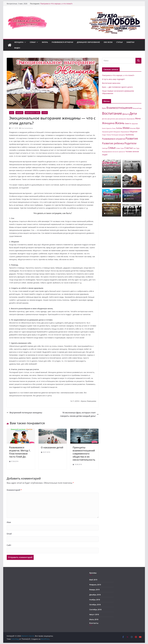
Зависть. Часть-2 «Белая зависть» (131, 164)
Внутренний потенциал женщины (24, 413)
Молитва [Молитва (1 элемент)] (133, 128)
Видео (17, 48)
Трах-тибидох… (132, 181)
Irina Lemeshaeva (27, 128)
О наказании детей (52, 447)
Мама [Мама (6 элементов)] (126, 128)
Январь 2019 (94, 590)
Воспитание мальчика (111, 83)
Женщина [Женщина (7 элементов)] (108, 123)
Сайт (9, 545)
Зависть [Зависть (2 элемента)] (128, 123)
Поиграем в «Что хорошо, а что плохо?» (56, 4)
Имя (9, 522)
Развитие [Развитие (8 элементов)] (132, 139)
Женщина (19, 42)
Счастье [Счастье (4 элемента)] (129, 148)
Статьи (119, 42)
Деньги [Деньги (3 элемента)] (126, 114)
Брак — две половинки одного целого (117, 87)
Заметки (130, 42)
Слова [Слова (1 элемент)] (118, 148)
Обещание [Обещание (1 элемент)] (117, 132)
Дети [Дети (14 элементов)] (133, 113)
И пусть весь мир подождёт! (114, 79)
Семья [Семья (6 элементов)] (112, 148)
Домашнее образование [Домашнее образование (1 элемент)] (127, 119)
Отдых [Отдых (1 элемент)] (104, 135)
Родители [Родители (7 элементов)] (130, 143)
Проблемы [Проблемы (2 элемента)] (130, 135)
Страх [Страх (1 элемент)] (122, 148)
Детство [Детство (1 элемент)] (105, 119)
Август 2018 (94, 614)
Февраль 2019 (95, 585)
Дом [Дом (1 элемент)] (117, 119)
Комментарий (14, 490)
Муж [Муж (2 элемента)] (138, 128)
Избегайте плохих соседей (132, 209)
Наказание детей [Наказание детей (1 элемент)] (107, 132)
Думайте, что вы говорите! (110, 165)
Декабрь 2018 (95, 595)
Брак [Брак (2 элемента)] (104, 108)
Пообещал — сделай (110, 194)
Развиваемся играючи (62, 42)
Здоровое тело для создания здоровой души (111, 178)
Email (9, 534)
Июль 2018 (94, 619)
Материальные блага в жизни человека (111, 207)
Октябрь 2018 (95, 605)
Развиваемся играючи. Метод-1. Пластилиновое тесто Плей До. (20, 452)
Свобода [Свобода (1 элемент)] (105, 148)
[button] (25, 42)
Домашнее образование (88, 42)
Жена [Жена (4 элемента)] (138, 118)
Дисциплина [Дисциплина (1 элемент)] (111, 119)
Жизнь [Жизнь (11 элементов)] (120, 123)
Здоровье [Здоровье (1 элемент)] (135, 124)
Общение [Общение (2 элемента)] (133, 132)
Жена (12, 113)
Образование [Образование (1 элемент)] (125, 132)
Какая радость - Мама (32, 113)
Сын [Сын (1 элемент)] (134, 148)
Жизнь (45, 42)
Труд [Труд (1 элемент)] (138, 148)
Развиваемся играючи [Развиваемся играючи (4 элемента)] (114, 139)
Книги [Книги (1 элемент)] (104, 128)
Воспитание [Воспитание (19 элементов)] (112, 113)
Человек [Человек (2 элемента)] (129, 152)
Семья (33, 42)
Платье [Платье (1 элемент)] (109, 135)
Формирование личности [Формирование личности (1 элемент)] (110, 152)
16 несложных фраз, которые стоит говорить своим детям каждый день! (79, 414)
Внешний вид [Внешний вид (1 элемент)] (137, 108)
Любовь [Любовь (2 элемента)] (119, 128)
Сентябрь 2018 (95, 609)
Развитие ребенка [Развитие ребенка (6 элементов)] (113, 143)
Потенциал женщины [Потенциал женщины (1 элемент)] (118, 135)
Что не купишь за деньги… (131, 194)
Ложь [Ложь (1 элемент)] (114, 128)
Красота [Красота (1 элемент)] (109, 128)
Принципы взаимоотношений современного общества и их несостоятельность (84, 454)
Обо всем (108, 42)
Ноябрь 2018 (95, 600)
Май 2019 (93, 580)
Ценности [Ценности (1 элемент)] (122, 152)
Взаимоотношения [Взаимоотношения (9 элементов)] (119, 108)
